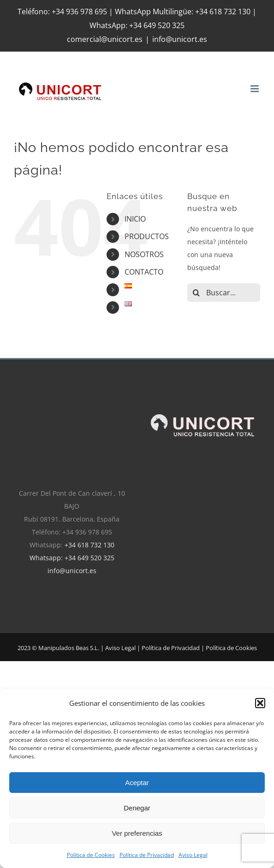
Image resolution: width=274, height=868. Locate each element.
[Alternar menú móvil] (255, 89)
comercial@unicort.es (105, 39)
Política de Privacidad (147, 855)
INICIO (135, 219)
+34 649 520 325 (157, 25)
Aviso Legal (193, 855)
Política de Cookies (91, 855)
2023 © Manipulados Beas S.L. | (61, 648)
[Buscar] (197, 293)
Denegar (137, 808)
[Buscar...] (224, 293)
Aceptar (137, 783)
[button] (260, 703)
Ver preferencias (137, 833)
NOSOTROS (144, 254)
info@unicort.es (180, 39)
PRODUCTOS (147, 236)
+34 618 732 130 (89, 545)
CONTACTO (144, 272)
